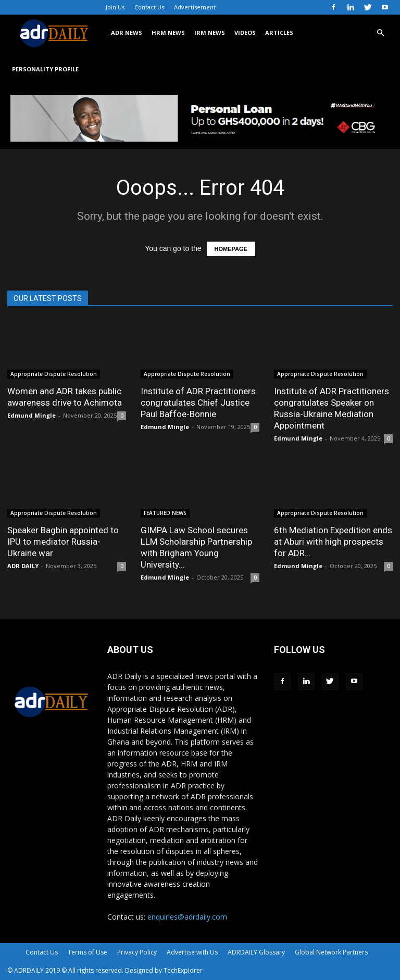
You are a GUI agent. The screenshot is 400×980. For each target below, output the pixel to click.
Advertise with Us (192, 952)
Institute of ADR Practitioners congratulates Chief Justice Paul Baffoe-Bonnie (198, 403)
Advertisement (195, 7)
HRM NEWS (168, 33)
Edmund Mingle (32, 415)
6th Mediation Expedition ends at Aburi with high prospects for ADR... (333, 542)
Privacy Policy (137, 952)
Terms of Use (87, 952)
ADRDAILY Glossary (256, 952)
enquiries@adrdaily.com (187, 917)
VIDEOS (245, 33)
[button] (380, 33)
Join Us (115, 7)
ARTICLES (279, 33)
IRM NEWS (210, 33)
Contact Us (149, 7)
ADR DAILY (23, 566)
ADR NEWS (127, 33)
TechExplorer (183, 970)
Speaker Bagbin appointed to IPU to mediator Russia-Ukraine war (63, 542)
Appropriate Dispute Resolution (54, 374)
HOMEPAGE (231, 249)
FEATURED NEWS (165, 513)
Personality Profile (45, 69)
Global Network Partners (331, 952)
